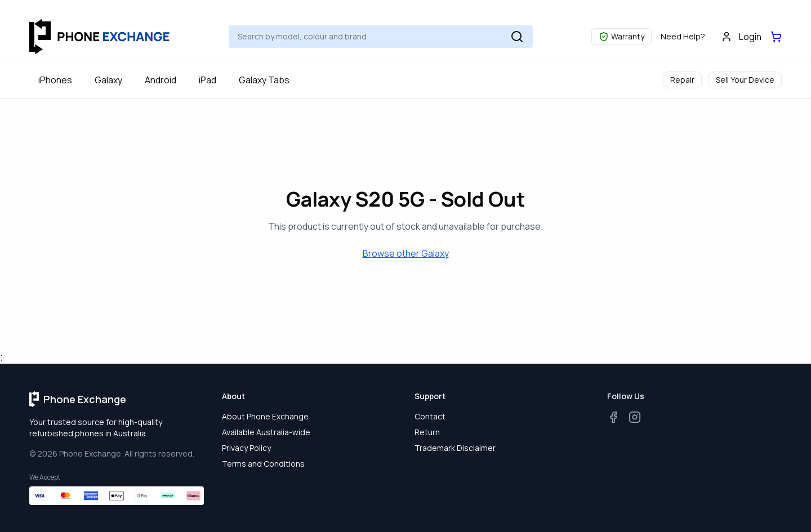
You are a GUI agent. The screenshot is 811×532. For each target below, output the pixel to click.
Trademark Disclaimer (455, 448)
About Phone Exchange (265, 416)
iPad (208, 80)
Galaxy (108, 80)
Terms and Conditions (263, 464)
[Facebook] (613, 417)
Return (427, 432)
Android (161, 80)
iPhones (55, 80)
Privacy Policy (246, 448)
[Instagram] (635, 417)
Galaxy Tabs (264, 80)
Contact (430, 416)
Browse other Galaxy (406, 253)
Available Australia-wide (266, 432)
